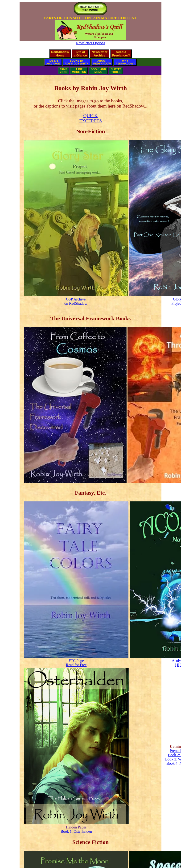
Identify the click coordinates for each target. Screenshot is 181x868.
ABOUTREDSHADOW (102, 62)
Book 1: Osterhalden (76, 831)
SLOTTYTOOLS (116, 71)
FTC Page (76, 661)
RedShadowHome (60, 54)
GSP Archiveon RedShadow (76, 301)
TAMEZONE (64, 71)
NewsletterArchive (99, 54)
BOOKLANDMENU (98, 71)
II (178, 665)
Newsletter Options (90, 43)
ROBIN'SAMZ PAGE (53, 62)
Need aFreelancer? (121, 54)
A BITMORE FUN (79, 71)
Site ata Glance (80, 54)
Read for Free (76, 665)
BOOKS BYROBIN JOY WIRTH (77, 62)
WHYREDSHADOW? (125, 62)
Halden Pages (76, 827)
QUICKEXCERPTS (90, 118)
